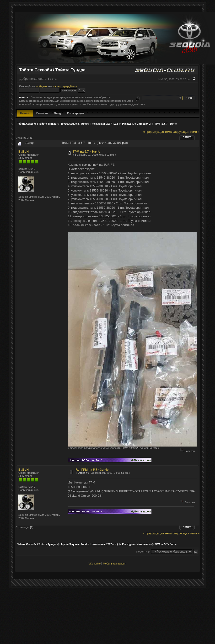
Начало (25, 113)
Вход (57, 113)
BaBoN (24, 152)
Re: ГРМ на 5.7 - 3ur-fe (92, 470)
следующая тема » (186, 132)
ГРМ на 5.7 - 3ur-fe (86, 152)
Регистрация (76, 113)
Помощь (42, 113)
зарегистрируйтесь (65, 86)
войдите (42, 86)
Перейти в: (143, 552)
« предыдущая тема (157, 132)
